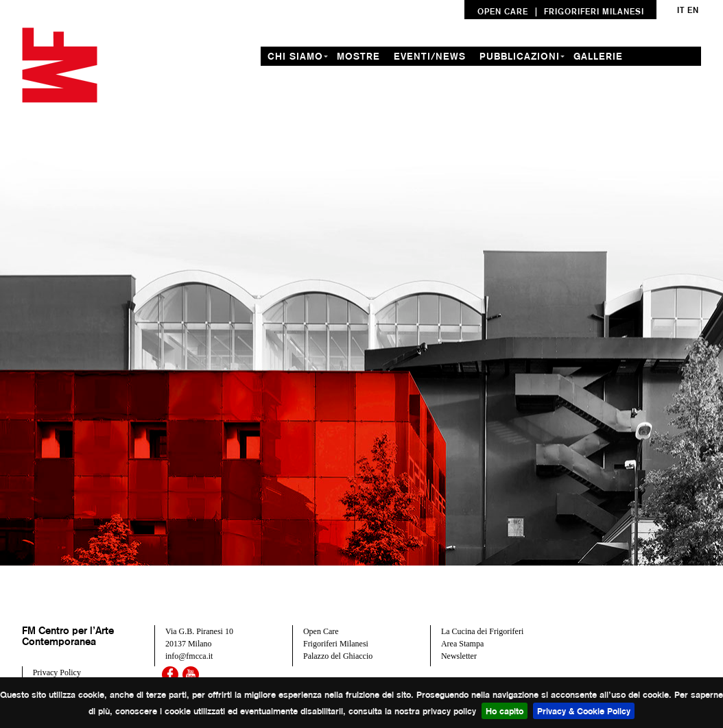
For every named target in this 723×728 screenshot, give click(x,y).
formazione (375, 75)
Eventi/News (430, 56)
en (693, 10)
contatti (448, 75)
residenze (297, 75)
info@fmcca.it (189, 656)
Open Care (321, 631)
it (681, 10)
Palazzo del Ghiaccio (338, 656)
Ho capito (505, 711)
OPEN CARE (503, 11)
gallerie (598, 56)
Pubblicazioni (520, 56)
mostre (358, 56)
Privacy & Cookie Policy (584, 711)
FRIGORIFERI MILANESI (594, 11)
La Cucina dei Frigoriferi (482, 631)
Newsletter (459, 656)
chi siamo (295, 56)
